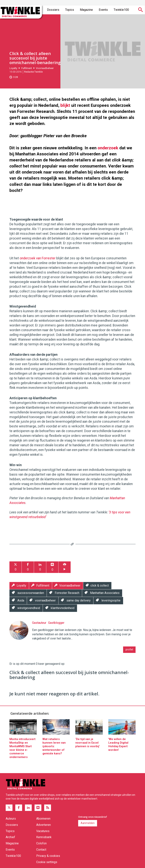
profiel (129, 649)
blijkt (65, 105)
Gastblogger (56, 623)
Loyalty (13, 68)
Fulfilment (27, 68)
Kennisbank (44, 837)
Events (103, 10)
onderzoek (108, 148)
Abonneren (43, 819)
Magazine (86, 10)
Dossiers (53, 10)
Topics (70, 10)
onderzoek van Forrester (38, 258)
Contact (41, 850)
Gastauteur (39, 623)
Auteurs (11, 819)
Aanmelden (88, 823)
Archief (10, 837)
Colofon (41, 843)
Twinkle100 (121, 10)
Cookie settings (47, 862)
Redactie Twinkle (33, 72)
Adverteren (44, 825)
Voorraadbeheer (45, 68)
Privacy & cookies (48, 856)
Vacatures (43, 831)
